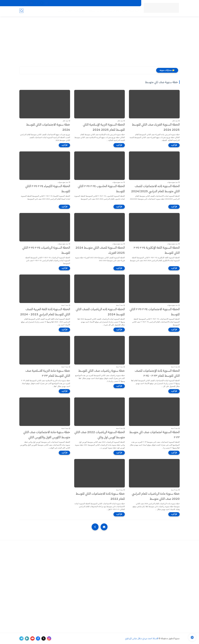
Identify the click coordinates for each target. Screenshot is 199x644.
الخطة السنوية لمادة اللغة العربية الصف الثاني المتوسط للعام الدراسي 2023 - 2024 (45, 312)
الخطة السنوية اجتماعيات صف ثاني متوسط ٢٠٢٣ (155, 435)
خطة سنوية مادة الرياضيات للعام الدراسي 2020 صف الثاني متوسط (156, 496)
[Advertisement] (99, 41)
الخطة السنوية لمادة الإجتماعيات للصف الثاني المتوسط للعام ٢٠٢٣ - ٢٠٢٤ (157, 373)
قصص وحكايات (94, 11)
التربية (124, 11)
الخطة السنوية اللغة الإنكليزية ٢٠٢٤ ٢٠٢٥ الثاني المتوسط (157, 250)
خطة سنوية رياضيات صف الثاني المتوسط (102, 371)
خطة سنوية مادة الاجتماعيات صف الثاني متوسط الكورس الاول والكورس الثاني (47, 435)
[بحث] (21, 11)
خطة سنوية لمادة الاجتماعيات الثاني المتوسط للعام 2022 (100, 496)
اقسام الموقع (134, 3)
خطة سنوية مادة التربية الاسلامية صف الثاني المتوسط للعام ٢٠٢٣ (48, 373)
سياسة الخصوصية (83, 3)
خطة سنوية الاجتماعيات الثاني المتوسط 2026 (48, 127)
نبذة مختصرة (79, 11)
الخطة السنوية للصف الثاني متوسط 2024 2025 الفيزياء (100, 250)
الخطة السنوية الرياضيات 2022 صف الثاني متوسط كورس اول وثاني (100, 435)
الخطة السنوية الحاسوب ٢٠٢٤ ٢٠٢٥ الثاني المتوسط (101, 189)
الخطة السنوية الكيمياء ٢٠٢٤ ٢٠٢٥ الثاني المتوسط (48, 189)
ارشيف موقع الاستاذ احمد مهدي (114, 3)
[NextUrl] (95, 527)
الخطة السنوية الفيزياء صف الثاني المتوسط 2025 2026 (156, 127)
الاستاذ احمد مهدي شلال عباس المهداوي (142, 638)
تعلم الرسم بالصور (111, 11)
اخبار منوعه (133, 11)
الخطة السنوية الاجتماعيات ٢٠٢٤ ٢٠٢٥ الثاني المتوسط (155, 312)
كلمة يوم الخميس (64, 11)
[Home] (104, 527)
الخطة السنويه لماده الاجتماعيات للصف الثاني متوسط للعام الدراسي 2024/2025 (155, 189)
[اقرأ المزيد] (174, 145)
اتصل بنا (96, 3)
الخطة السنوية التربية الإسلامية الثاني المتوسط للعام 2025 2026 (104, 127)
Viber (70, 3)
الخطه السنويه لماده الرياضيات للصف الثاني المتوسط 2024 (100, 312)
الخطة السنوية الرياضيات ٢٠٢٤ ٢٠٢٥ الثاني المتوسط (46, 250)
